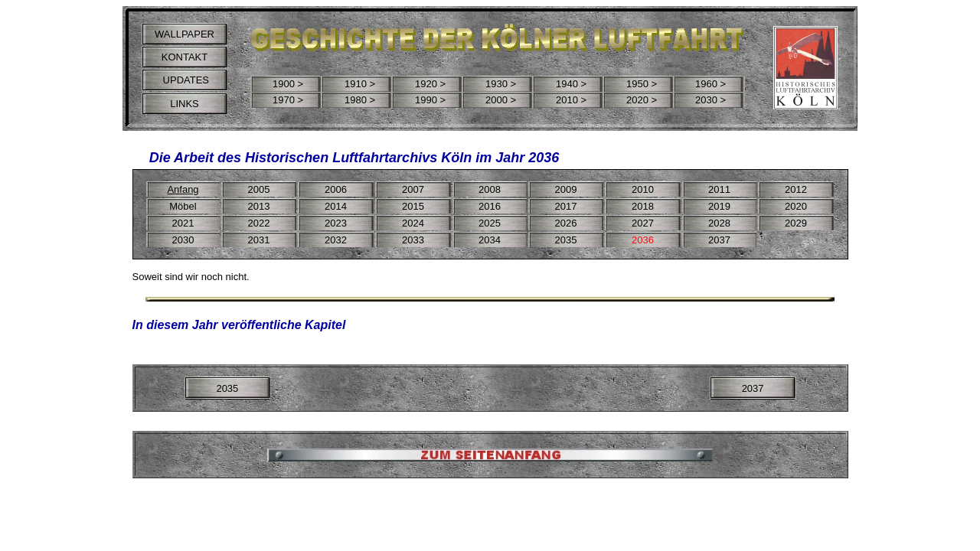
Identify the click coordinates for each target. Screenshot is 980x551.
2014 (336, 206)
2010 (643, 189)
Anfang (183, 189)
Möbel (183, 206)
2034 (490, 240)
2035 (227, 388)
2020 (796, 206)
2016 (490, 206)
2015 (413, 206)
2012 (796, 189)
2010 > (571, 100)
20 (178, 223)
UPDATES (185, 80)
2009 (566, 189)
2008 (490, 189)
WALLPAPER (185, 34)
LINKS (185, 104)
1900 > (288, 84)
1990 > (430, 100)
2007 (413, 189)
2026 (566, 223)
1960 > (710, 84)
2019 (719, 206)
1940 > (571, 84)
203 (256, 240)
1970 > (288, 100)
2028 (719, 223)
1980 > (360, 100)
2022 (259, 223)
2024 (413, 223)
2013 (259, 206)
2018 (643, 206)
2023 (336, 223)
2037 (753, 388)
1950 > (642, 84)
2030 (183, 240)
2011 (719, 189)
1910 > (360, 84)
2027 (643, 223)
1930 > (501, 84)
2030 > (710, 100)
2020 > (642, 100)
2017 (566, 206)
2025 (490, 223)
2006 (336, 189)
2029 (796, 223)
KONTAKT (185, 57)
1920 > (430, 84)
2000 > (501, 100)
